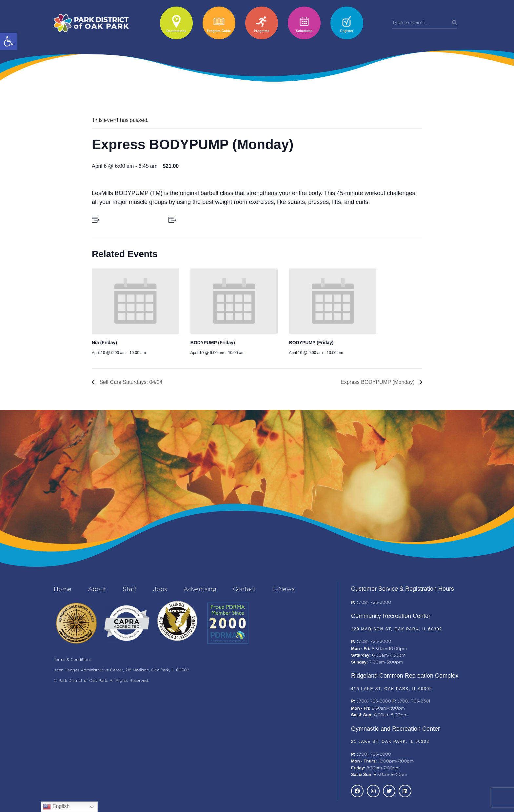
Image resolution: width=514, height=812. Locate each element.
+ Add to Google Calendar (129, 220)
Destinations (176, 31)
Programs (262, 31)
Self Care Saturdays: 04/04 (130, 382)
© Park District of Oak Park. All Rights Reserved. (101, 681)
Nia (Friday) (104, 343)
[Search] (455, 23)
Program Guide (219, 31)
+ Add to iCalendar (198, 220)
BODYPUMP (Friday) (213, 343)
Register (347, 31)
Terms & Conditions (73, 660)
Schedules (304, 31)
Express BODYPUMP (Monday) (378, 382)
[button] (9, 41)
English (56, 807)
